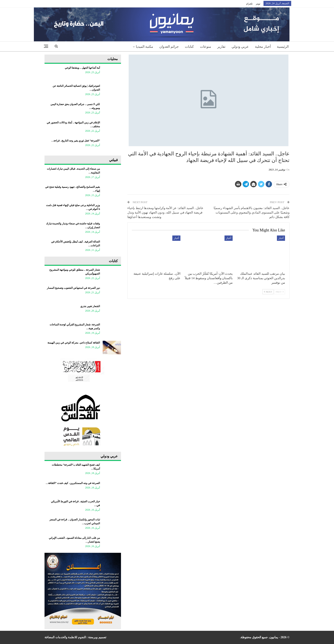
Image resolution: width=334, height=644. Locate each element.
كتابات (189, 47)
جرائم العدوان (169, 47)
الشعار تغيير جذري (90, 306)
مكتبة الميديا (145, 47)
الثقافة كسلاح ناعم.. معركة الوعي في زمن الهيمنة (74, 343)
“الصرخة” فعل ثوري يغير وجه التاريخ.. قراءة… (76, 141)
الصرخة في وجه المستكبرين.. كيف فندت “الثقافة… (73, 483)
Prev (280, 292)
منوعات (206, 47)
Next (268, 292)
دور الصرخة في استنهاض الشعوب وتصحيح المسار (73, 288)
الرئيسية (283, 47)
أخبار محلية (263, 47)
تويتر (258, 4)
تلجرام (249, 4)
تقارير (221, 47)
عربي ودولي (240, 47)
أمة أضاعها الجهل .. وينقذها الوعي (82, 68)
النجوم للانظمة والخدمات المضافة (65, 637)
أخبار (281, 238)
